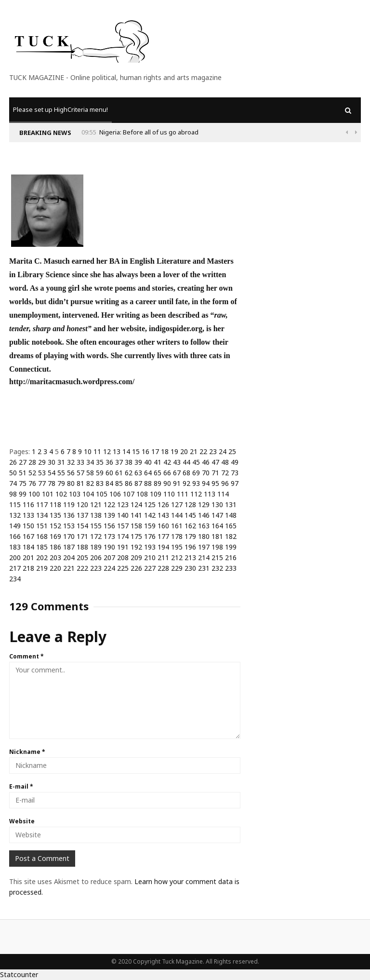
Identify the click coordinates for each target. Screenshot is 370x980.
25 (232, 451)
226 (136, 568)
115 (15, 504)
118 (55, 504)
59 (100, 473)
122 (109, 504)
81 (80, 483)
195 (177, 547)
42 (167, 462)
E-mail (21, 786)
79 (61, 483)
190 (109, 547)
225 (123, 568)
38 (129, 462)
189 (96, 547)
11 (97, 451)
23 (213, 451)
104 (88, 494)
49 (235, 462)
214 (204, 557)
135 (55, 515)
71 (215, 473)
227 (150, 568)
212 (177, 557)
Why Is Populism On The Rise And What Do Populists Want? (158, 132)
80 (71, 483)
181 (217, 536)
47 (215, 462)
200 (15, 557)
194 (163, 547)
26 (13, 462)
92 (186, 483)
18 (165, 451)
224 (109, 568)
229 (177, 568)
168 (42, 536)
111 (183, 494)
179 (190, 536)
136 (69, 515)
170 (69, 536)
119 (69, 504)
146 (204, 515)
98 (13, 494)
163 (204, 526)
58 (90, 473)
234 (15, 579)
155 (96, 526)
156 (109, 526)
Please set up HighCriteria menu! (60, 109)
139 (109, 515)
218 (28, 568)
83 (100, 483)
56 (71, 473)
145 (190, 515)
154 (82, 526)
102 (61, 494)
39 (138, 462)
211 (163, 557)
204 (69, 557)
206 (96, 557)
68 (186, 473)
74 (13, 483)
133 (28, 515)
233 (231, 568)
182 (231, 536)
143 (163, 515)
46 (206, 462)
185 (42, 547)
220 (55, 568)
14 (126, 451)
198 (217, 547)
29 (42, 462)
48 (225, 462)
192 (136, 547)
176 (150, 536)
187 (69, 547)
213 (190, 557)
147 (217, 515)
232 (217, 568)
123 (123, 504)
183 (15, 547)
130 (217, 504)
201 (28, 557)
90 (167, 483)
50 (13, 473)
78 (52, 483)
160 (163, 526)
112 (196, 494)
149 (15, 526)
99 (23, 494)
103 (75, 494)
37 (119, 462)
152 (55, 526)
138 (96, 515)
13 (117, 451)
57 (80, 473)
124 (136, 504)
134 (42, 515)
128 (190, 504)
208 (123, 557)
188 (82, 547)
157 (123, 526)
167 (28, 536)
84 (109, 483)
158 (136, 526)
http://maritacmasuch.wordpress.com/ (72, 382)
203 (55, 557)
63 (138, 473)
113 (210, 494)
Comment (26, 656)
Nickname (27, 752)
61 (119, 473)
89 (158, 483)
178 (177, 536)
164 (217, 526)
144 (177, 515)
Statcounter (19, 974)
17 (155, 451)
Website (22, 821)
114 (223, 494)
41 (158, 462)
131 (231, 504)
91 (177, 483)
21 (194, 451)
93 (196, 483)
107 (129, 494)
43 (177, 462)
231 (204, 568)
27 (23, 462)
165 (231, 526)
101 (48, 494)
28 (32, 462)
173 (109, 536)
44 (186, 462)
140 (123, 515)
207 (109, 557)
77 (42, 483)
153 (69, 526)
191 (123, 547)
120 (82, 504)
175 (136, 536)
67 (177, 473)
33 (80, 462)
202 (42, 557)
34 (90, 462)
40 (148, 462)
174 (123, 536)
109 (156, 494)
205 (82, 557)
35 (100, 462)
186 (55, 547)
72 (225, 473)
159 (150, 526)
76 (32, 483)
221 (69, 568)
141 (136, 515)
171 (82, 536)
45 (196, 462)
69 (196, 473)
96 (225, 483)
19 (174, 451)
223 (96, 568)
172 (96, 536)
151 (42, 526)
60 (109, 473)
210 (150, 557)
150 (28, 526)
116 (28, 504)
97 (235, 483)
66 (167, 473)
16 (145, 451)
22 (203, 451)
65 (158, 473)
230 (190, 568)
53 (42, 473)
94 (206, 483)
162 (190, 526)
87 (138, 483)
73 (235, 473)
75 (23, 483)
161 (177, 526)
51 (23, 473)
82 (90, 483)
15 (136, 451)
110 (169, 494)
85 (119, 483)
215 (217, 557)
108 (142, 494)
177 (163, 536)
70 (206, 473)
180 (204, 536)
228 (163, 568)
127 (177, 504)
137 (82, 515)
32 (71, 462)
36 (109, 462)
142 (150, 515)
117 (42, 504)
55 (61, 473)
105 (102, 494)
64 (148, 473)
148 (231, 515)
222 (82, 568)
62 (129, 473)
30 (52, 462)
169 (55, 536)
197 (204, 547)
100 (34, 494)
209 (136, 557)
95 (215, 483)
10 (88, 451)
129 (204, 504)
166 (15, 536)
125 (150, 504)
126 (163, 504)
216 (231, 557)
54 (52, 473)
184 (28, 547)
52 (32, 473)
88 (148, 483)
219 (42, 568)
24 (223, 451)
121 (96, 504)
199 (231, 547)
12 (107, 451)
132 (15, 515)
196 (190, 547)
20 (184, 451)
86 (129, 483)
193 (150, 547)
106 (115, 494)
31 (61, 462)
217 (15, 568)
